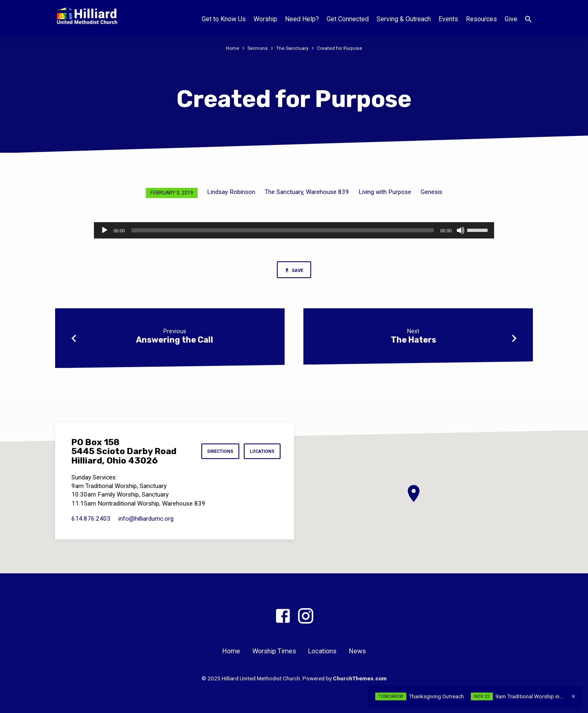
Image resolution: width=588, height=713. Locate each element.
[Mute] (461, 230)
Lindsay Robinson (231, 192)
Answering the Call (175, 341)
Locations (261, 451)
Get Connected (348, 19)
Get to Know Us (224, 19)
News (357, 651)
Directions (216, 451)
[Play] (105, 230)
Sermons (257, 48)
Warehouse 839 (327, 192)
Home (232, 48)
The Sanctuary (292, 48)
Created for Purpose (340, 48)
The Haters (413, 341)
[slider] (283, 230)
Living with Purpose (385, 192)
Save (294, 271)
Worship (265, 19)
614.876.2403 (91, 519)
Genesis (431, 192)
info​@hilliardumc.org (146, 519)
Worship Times (274, 651)
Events (448, 19)
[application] (294, 230)
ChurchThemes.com (360, 678)
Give (511, 19)
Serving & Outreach (404, 19)
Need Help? (302, 19)
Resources (481, 19)
